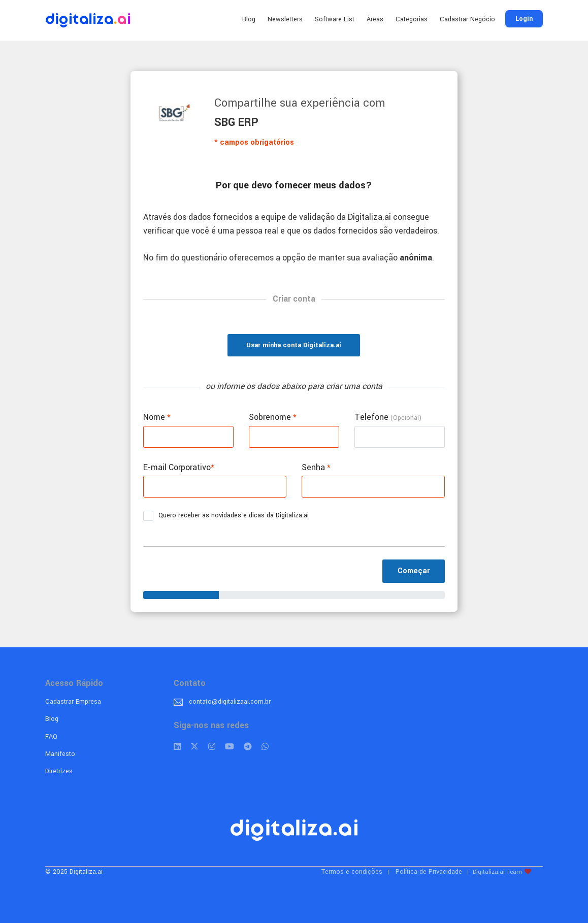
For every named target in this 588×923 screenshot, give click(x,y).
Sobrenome (273, 417)
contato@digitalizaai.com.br (230, 702)
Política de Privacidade (429, 872)
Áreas (375, 19)
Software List (335, 19)
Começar (414, 571)
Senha (316, 467)
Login (524, 19)
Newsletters (285, 19)
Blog (249, 19)
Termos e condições (352, 872)
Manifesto (60, 754)
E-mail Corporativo (179, 467)
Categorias (412, 19)
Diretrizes (59, 771)
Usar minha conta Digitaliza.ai (294, 345)
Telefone (388, 417)
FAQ (51, 737)
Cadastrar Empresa (73, 702)
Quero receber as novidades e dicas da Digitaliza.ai (229, 516)
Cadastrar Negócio (467, 19)
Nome (157, 417)
